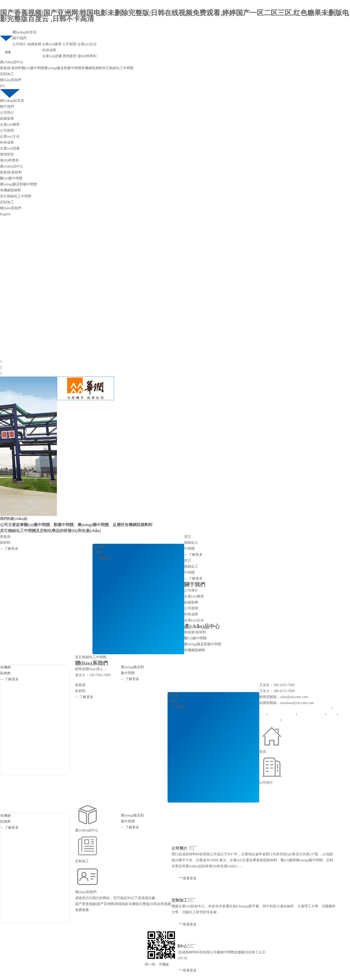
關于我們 (19, 38)
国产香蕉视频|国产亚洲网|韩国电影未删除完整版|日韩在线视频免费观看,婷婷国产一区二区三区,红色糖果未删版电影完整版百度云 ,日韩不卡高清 (175, 16)
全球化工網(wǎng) (311, 715)
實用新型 (70, 56)
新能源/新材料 (11, 68)
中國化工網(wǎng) (282, 715)
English (5, 214)
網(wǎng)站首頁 (24, 32)
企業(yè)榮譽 (52, 44)
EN (2, 86)
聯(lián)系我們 (11, 80)
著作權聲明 (290, 721)
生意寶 (332, 715)
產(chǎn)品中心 (12, 62)
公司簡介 (19, 44)
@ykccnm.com (303, 703)
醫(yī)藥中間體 (33, 68)
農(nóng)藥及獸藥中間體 (63, 68)
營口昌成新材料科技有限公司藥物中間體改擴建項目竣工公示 (219, 952)
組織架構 (34, 44)
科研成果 (49, 50)
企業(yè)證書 (52, 56)
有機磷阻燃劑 (92, 68)
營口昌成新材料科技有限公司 (194, 854)
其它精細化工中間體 (118, 68)
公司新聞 (69, 44)
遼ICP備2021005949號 (317, 721)
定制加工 (7, 74)
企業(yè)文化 (87, 44)
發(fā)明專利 (87, 56)
